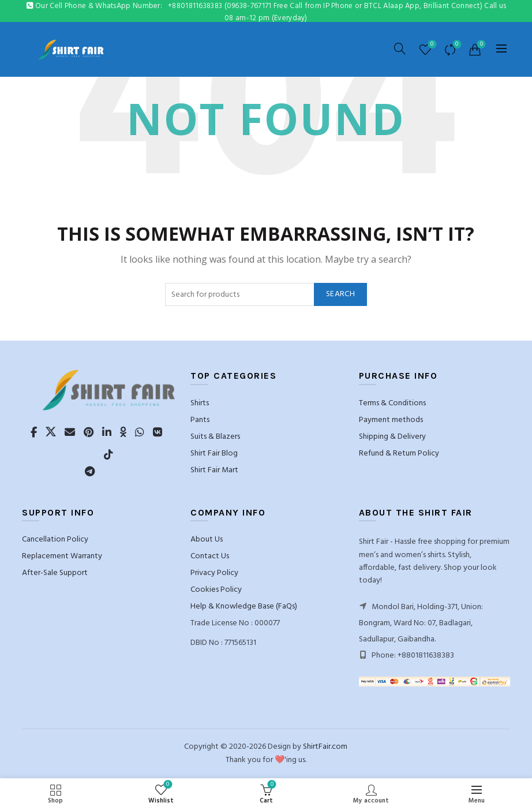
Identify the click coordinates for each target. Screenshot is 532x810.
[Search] (400, 48)
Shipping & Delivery (392, 437)
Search (340, 294)
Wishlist (431, 45)
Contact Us (210, 556)
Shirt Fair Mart (214, 470)
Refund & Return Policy (399, 453)
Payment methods (391, 420)
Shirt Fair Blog (214, 453)
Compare (456, 45)
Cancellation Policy (55, 540)
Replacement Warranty (62, 556)
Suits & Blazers (215, 437)
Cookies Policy (216, 590)
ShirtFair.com (325, 747)
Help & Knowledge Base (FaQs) (244, 606)
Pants (200, 420)
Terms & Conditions (392, 403)
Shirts (200, 403)
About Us (207, 540)
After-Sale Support (55, 573)
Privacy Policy (214, 573)
